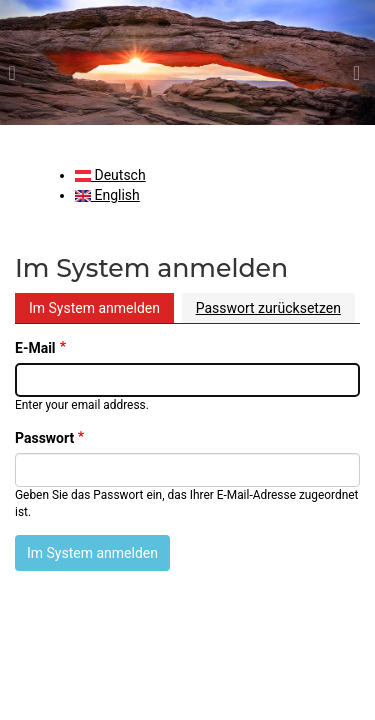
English (107, 195)
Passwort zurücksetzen (268, 308)
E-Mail (35, 348)
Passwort (44, 438)
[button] (28, 62)
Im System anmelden (94, 308)
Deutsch (110, 175)
